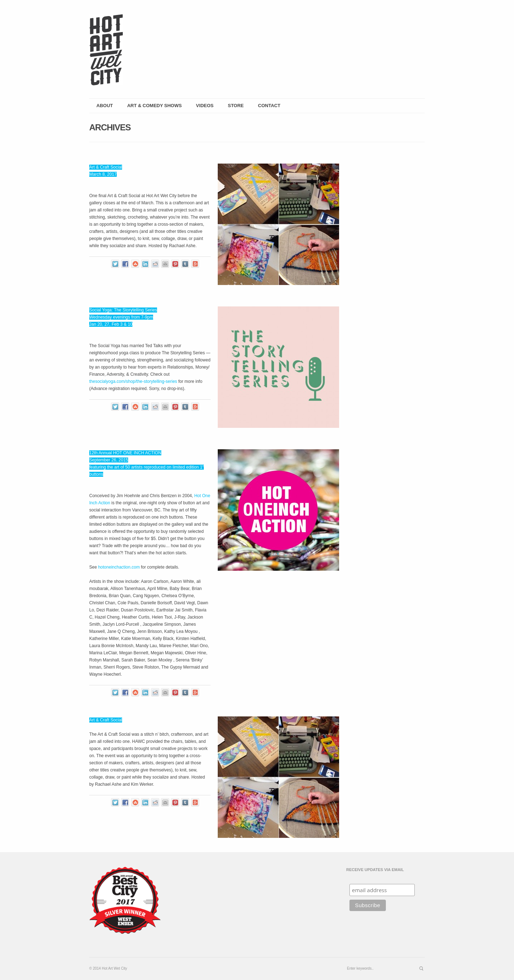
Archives (110, 127)
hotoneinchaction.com (119, 567)
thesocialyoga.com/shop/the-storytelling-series (133, 381)
